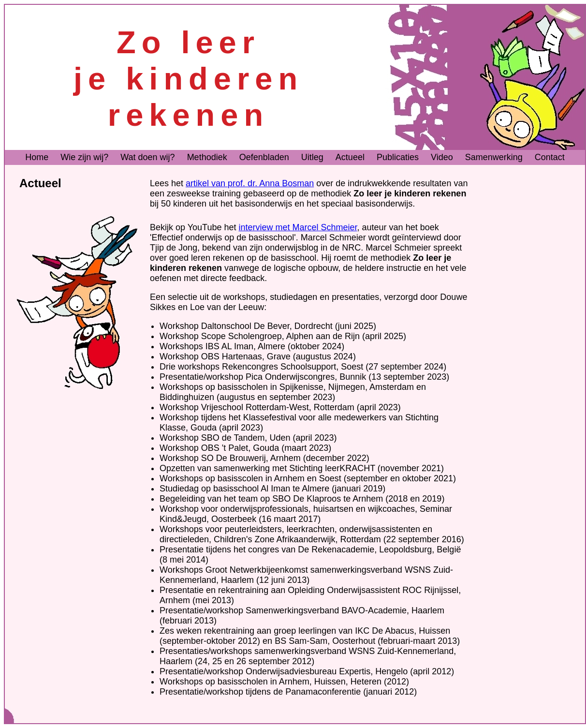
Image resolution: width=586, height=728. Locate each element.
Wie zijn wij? (84, 157)
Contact (550, 157)
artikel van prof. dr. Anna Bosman (250, 183)
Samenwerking (494, 157)
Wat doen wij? (147, 157)
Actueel (350, 157)
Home (37, 157)
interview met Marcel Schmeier (298, 227)
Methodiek (207, 157)
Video (442, 157)
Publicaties (398, 157)
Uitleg (312, 157)
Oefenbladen (264, 157)
